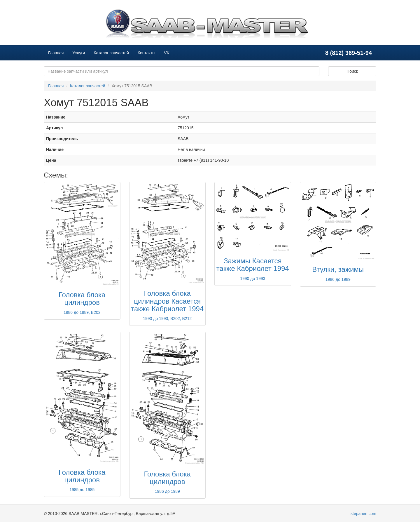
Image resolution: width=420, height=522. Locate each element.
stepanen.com (363, 514)
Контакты (146, 53)
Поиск (352, 71)
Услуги (79, 53)
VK (167, 53)
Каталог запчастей (111, 53)
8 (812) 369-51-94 (349, 53)
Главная (56, 53)
